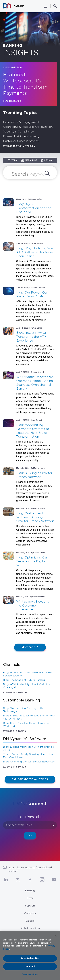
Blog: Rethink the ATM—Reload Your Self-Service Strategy (28, 674)
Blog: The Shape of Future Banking (24, 680)
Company (30, 913)
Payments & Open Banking (21, 136)
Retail (30, 898)
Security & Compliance (18, 131)
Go (30, 836)
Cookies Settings (30, 974)
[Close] (56, 936)
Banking (30, 890)
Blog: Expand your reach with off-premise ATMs (28, 748)
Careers (30, 921)
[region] (30, 956)
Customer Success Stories (21, 141)
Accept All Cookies (30, 958)
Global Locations (30, 928)
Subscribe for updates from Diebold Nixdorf (30, 869)
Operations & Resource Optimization (28, 127)
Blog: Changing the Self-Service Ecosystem (29, 762)
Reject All (30, 966)
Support (30, 906)
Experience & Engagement (21, 122)
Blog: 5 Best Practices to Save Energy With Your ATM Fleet (29, 717)
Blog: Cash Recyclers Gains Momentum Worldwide (27, 724)
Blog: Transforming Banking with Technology (23, 710)
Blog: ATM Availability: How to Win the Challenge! (26, 686)
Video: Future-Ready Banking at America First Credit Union (28, 756)
